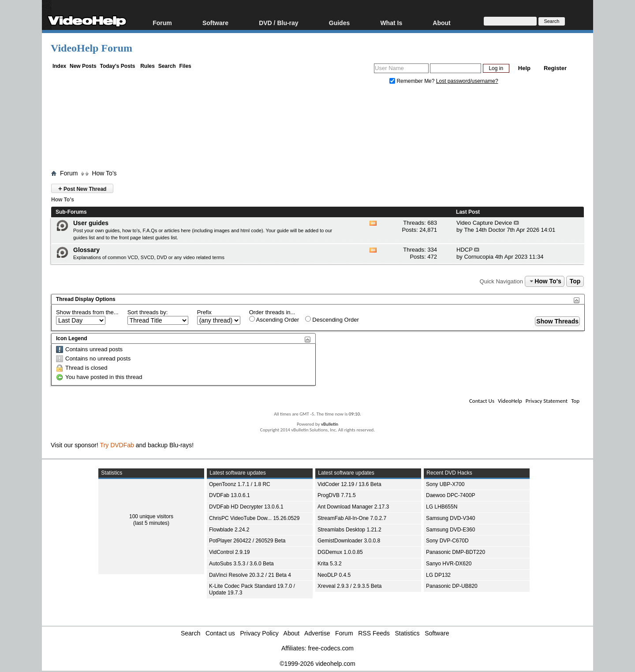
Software (215, 23)
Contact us (220, 633)
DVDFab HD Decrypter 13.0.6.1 (246, 507)
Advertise (317, 633)
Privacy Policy (260, 633)
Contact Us (482, 401)
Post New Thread (82, 188)
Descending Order (332, 319)
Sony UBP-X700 (445, 484)
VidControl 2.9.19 (230, 552)
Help (524, 68)
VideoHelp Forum (92, 48)
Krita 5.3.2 (330, 564)
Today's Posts (117, 66)
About (441, 23)
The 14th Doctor (484, 230)
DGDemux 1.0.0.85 (340, 552)
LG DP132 (438, 575)
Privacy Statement (547, 401)
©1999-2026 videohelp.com (317, 664)
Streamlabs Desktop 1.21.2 (349, 530)
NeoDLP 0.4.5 (334, 575)
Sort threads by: (148, 312)
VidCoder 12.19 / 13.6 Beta (349, 484)
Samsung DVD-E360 (450, 530)
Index (59, 66)
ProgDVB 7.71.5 (337, 495)
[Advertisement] (317, 129)
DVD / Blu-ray (278, 23)
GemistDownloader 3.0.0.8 (349, 541)
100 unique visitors (151, 516)
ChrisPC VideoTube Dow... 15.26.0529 (254, 518)
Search (167, 66)
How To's (104, 173)
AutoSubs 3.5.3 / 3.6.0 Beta (241, 564)
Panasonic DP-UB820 (452, 586)
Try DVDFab (117, 445)
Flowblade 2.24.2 (229, 530)
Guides (339, 23)
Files (185, 66)
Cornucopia (479, 257)
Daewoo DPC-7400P (450, 495)
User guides (91, 223)
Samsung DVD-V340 (450, 518)
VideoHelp (510, 401)
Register (555, 68)
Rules (148, 66)
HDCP (465, 250)
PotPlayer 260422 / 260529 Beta (247, 541)
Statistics (407, 633)
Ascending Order (274, 319)
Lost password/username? (467, 81)
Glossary (86, 250)
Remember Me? (413, 81)
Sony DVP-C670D (447, 541)
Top (575, 281)
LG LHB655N (442, 507)
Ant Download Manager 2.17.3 (353, 507)
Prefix (204, 312)
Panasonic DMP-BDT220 (456, 552)
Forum (162, 23)
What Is (391, 23)
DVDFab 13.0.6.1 (230, 495)
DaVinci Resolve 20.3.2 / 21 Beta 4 (250, 575)
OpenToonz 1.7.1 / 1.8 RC (240, 484)
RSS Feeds (374, 633)
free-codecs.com (331, 648)
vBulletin (330, 424)
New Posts (83, 66)
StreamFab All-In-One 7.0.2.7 (352, 518)
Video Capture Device (484, 223)
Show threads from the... (87, 312)
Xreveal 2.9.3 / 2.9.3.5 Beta (349, 586)
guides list (84, 238)
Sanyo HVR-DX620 (449, 564)
